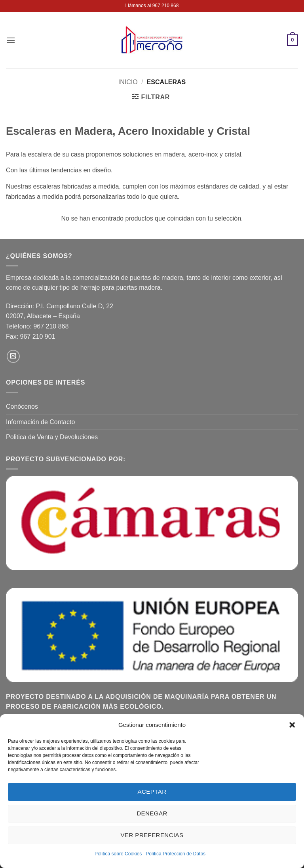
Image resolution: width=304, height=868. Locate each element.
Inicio (128, 82)
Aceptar (152, 792)
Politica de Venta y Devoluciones (52, 437)
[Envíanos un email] (13, 356)
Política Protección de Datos (176, 854)
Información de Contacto (40, 422)
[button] (292, 725)
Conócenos (22, 407)
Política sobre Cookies (118, 854)
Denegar (152, 813)
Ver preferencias (152, 835)
